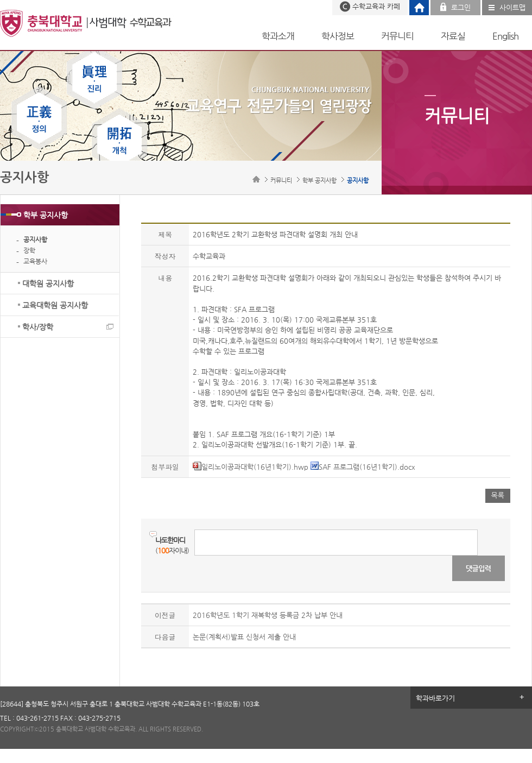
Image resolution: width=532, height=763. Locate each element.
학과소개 (278, 36)
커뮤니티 (397, 36)
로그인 (461, 7)
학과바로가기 (435, 698)
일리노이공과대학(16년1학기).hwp (251, 467)
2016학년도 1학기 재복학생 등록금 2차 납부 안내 (268, 615)
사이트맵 (512, 7)
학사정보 (338, 36)
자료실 (453, 36)
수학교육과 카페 (376, 6)
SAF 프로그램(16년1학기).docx (363, 467)
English (505, 36)
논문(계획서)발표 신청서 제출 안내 (244, 637)
